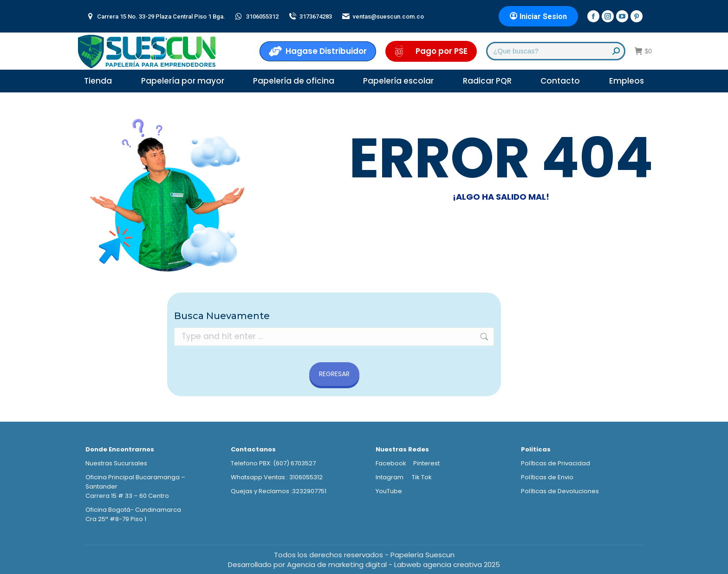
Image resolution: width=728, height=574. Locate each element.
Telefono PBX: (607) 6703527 (273, 463)
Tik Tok (422, 477)
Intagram (390, 477)
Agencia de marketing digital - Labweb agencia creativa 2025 (393, 564)
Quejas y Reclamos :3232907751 (279, 491)
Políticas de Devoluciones (560, 491)
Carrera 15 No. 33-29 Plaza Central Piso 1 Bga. (155, 16)
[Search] (556, 51)
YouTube (389, 491)
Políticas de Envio (547, 477)
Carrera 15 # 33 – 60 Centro (127, 496)
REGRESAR (334, 374)
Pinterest (426, 463)
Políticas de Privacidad (556, 463)
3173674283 (310, 16)
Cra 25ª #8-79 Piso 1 (116, 519)
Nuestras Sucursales (116, 463)
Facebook (391, 463)
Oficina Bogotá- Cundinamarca (133, 510)
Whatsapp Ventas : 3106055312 (277, 477)
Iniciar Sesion (538, 16)
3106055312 (257, 16)
